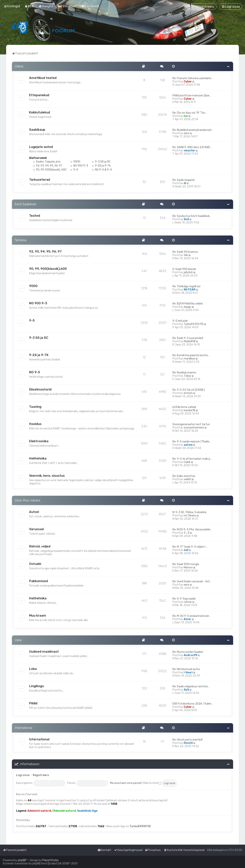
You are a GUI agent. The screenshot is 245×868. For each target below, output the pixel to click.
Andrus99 (190, 655)
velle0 (187, 479)
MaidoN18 (190, 341)
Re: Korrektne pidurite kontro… (191, 355)
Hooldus (35, 424)
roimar (188, 602)
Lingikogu (36, 686)
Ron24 (188, 743)
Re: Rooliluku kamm (184, 373)
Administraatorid (39, 811)
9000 (75, 162)
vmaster (189, 151)
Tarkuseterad (40, 180)
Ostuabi (35, 564)
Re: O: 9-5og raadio (184, 599)
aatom (188, 445)
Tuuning (35, 407)
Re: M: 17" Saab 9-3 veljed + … (190, 547)
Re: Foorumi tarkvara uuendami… (193, 78)
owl (186, 550)
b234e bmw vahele (184, 407)
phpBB (22, 860)
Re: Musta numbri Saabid (188, 652)
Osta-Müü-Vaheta (27, 500)
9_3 (187, 533)
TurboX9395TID (194, 324)
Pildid (33, 703)
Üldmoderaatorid (64, 811)
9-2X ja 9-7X (101, 166)
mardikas (189, 359)
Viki (186, 255)
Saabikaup (37, 130)
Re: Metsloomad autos (186, 669)
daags (187, 307)
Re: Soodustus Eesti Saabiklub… (192, 216)
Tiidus (187, 376)
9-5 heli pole (180, 321)
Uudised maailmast (44, 651)
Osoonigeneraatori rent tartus (191, 424)
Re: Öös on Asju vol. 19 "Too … (190, 113)
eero (187, 133)
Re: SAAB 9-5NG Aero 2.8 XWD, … (193, 147)
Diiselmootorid (40, 389)
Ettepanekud (39, 95)
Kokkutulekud (40, 112)
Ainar (187, 619)
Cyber (188, 82)
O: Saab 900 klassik (184, 269)
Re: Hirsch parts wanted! (187, 740)
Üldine (19, 66)
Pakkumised (38, 581)
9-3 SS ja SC (101, 162)
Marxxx (188, 567)
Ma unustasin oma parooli (126, 783)
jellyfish (188, 272)
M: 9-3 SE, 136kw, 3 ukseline (189, 512)
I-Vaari (188, 672)
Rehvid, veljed (40, 546)
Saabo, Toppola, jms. (47, 162)
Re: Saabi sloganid (183, 180)
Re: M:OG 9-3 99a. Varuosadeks (192, 530)
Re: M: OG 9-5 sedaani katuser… (192, 616)
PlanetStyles (50, 860)
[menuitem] (29, 6)
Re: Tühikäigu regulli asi (186, 286)
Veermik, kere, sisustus (47, 476)
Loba (33, 669)
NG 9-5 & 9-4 (102, 170)
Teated (35, 216)
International (23, 728)
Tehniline (21, 240)
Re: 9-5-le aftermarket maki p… (192, 459)
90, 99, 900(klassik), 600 (50, 170)
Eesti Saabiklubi (25, 204)
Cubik (187, 462)
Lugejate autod (41, 147)
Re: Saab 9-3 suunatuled (188, 338)
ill (185, 183)
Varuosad (36, 529)
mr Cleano (190, 516)
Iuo (186, 116)
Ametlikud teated (43, 78)
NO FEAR (190, 290)
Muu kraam (38, 615)
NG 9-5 (35, 372)
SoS (186, 219)
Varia (18, 640)
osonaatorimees (194, 428)
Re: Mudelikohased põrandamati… (193, 130)
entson (188, 393)
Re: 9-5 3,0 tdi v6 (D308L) (189, 390)
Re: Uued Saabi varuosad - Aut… (192, 581)
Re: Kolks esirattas (184, 476)
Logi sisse (23, 775)
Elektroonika (39, 441)
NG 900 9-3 (79, 166)
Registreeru (41, 775)
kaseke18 (189, 410)
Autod (34, 512)
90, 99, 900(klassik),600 (48, 269)
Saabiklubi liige (87, 811)
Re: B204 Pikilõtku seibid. (188, 304)
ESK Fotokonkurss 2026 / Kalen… (193, 704)
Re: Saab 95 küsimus (185, 252)
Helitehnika (38, 458)
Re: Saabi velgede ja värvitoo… (191, 686)
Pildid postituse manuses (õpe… (192, 96)
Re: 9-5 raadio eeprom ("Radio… (192, 442)
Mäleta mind (152, 783)
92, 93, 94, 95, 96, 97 (48, 166)
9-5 (74, 170)
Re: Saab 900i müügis (186, 564)
